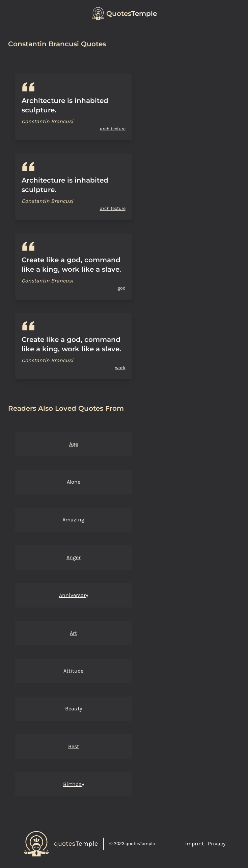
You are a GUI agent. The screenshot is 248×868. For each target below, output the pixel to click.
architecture (113, 129)
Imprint (195, 844)
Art (73, 633)
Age (74, 444)
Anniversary (74, 595)
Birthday (74, 784)
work (120, 368)
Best (74, 746)
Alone (74, 482)
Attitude (73, 671)
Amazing (73, 520)
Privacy (217, 844)
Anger (74, 557)
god (121, 288)
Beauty (74, 709)
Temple (132, 13)
